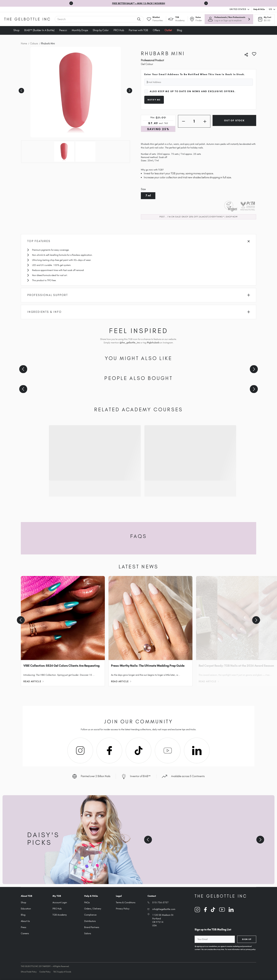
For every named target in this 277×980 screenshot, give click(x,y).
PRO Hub (119, 30)
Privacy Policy (123, 909)
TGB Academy (60, 915)
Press (24, 927)
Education (26, 909)
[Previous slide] (71, 3)
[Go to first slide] (206, 3)
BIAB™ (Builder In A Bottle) (39, 30)
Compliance (90, 915)
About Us (25, 921)
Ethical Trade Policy (29, 972)
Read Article (33, 681)
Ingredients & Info (139, 312)
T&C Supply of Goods (62, 972)
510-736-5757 (160, 902)
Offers (156, 30)
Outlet (168, 30)
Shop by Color (101, 30)
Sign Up (247, 939)
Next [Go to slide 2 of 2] (129, 90)
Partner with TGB (138, 30)
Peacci (63, 30)
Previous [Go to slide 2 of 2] (21, 90)
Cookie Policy (45, 972)
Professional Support (139, 295)
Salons (88, 933)
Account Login (60, 902)
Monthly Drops (80, 30)
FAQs (87, 902)
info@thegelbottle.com (164, 909)
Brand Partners (92, 927)
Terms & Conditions (126, 902)
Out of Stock (234, 120)
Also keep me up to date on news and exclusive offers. (193, 91)
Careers (25, 933)
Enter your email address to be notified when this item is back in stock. (195, 74)
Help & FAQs (259, 9)
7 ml (148, 195)
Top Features (138, 241)
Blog (179, 30)
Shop (16, 30)
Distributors (90, 921)
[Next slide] (254, 369)
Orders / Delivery (93, 909)
